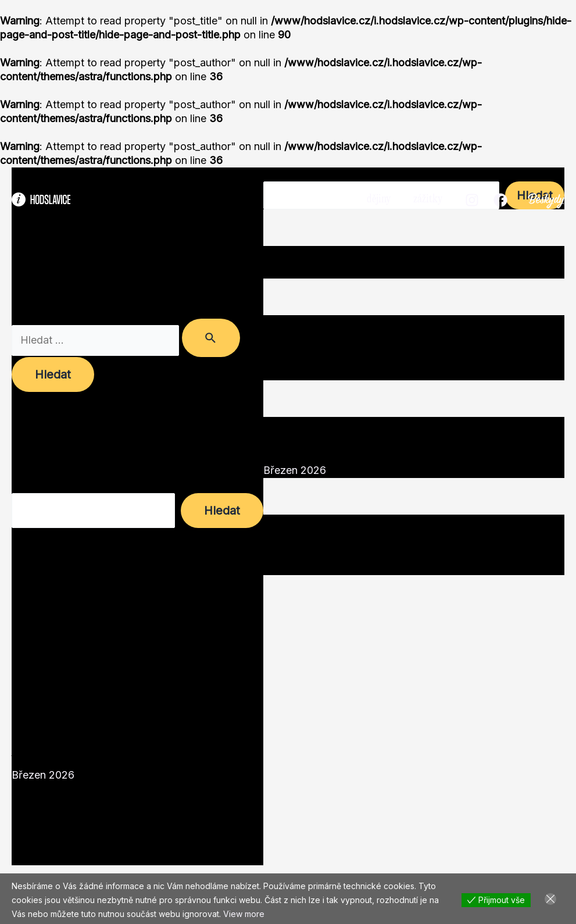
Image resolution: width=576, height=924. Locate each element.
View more (244, 914)
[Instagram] (472, 200)
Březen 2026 (43, 775)
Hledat (28, 486)
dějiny (381, 199)
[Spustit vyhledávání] (211, 338)
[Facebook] (500, 200)
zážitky (428, 199)
